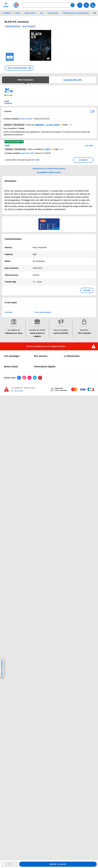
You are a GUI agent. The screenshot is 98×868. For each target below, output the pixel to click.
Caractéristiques (13, 239)
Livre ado (8, 312)
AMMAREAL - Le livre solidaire (47, 125)
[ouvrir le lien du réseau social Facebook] (19, 378)
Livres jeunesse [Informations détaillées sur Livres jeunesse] (53, 13)
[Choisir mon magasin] (80, 5)
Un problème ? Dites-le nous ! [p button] (49, 172)
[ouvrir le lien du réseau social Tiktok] (29, 378)
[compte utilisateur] (86, 5)
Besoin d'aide (11, 367)
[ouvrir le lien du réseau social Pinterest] (40, 378)
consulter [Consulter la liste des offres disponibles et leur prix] (83, 160)
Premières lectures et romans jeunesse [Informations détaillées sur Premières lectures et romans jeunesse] (76, 13)
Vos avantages (12, 356)
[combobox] (48, 5)
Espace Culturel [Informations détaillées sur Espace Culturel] (30, 13)
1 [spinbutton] (10, 864)
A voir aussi (11, 303)
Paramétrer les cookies (2, 668)
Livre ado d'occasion (43, 312)
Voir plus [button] (87, 290)
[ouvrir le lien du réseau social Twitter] (35, 378)
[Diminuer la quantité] (4, 864)
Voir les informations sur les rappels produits (46, 346)
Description (10, 181)
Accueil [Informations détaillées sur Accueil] (18, 13)
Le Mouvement (72, 356)
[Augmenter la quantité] (15, 864)
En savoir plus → (18, 391)
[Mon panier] (93, 5)
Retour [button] (8, 13)
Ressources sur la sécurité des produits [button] (49, 169)
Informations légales (45, 367)
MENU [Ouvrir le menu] (6, 5)
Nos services (41, 356)
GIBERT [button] (48, 149)
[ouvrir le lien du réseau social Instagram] (24, 378)
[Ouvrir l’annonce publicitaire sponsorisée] (49, 224)
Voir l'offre (89, 146)
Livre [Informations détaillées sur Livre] (42, 13)
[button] (19, 68)
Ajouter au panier (58, 864)
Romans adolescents (13, 26)
